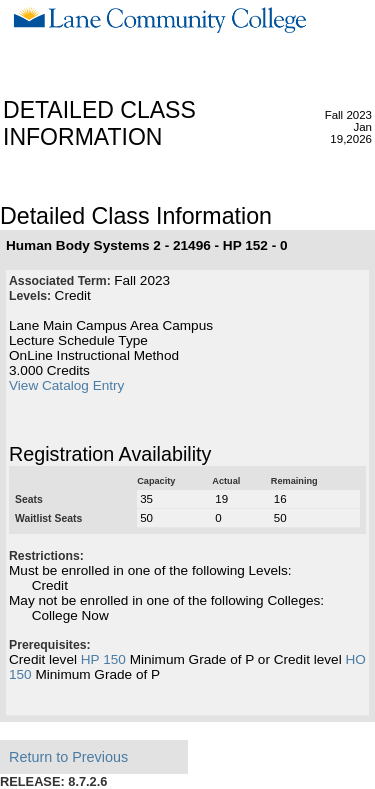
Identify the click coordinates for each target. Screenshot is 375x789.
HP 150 (103, 659)
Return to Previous (68, 757)
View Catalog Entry (66, 385)
